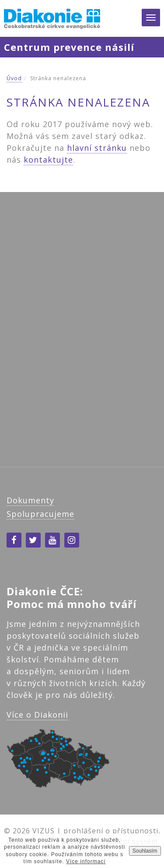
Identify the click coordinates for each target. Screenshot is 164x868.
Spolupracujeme (40, 514)
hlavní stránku (97, 148)
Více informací (86, 861)
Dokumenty (30, 500)
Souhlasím (145, 851)
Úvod (14, 78)
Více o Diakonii (37, 715)
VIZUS (44, 831)
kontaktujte (48, 160)
